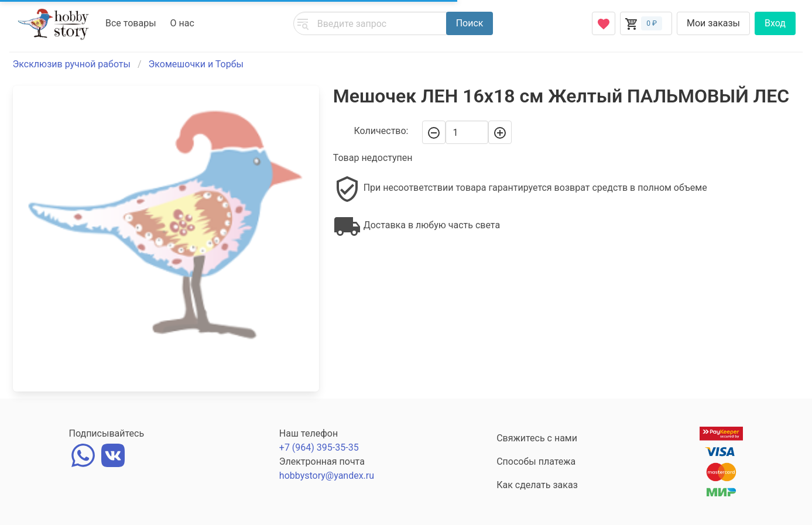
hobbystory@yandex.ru (327, 476)
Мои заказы (713, 23)
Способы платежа (536, 461)
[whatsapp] (83, 454)
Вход (775, 23)
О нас (182, 23)
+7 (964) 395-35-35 (319, 447)
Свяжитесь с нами (537, 438)
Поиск (470, 23)
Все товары (131, 23)
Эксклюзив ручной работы (72, 64)
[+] (500, 132)
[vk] (113, 454)
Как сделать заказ (537, 485)
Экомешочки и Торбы (196, 64)
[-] (434, 132)
